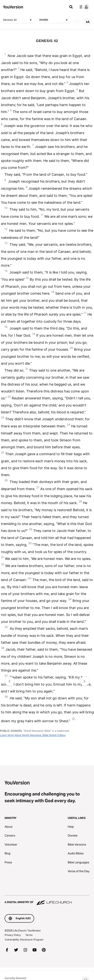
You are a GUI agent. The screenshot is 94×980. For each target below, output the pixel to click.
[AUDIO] (77, 22)
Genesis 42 (18, 20)
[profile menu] (84, 7)
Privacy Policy (13, 935)
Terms (29, 935)
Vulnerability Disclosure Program (24, 940)
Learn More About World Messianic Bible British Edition (33, 735)
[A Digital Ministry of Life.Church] (47, 900)
